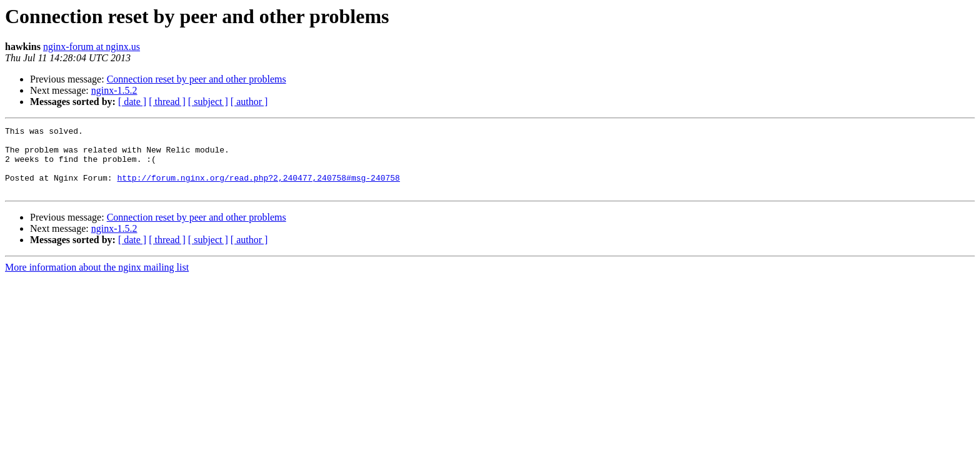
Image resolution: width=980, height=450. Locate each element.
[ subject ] (208, 102)
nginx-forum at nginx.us (92, 47)
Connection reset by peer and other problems (197, 79)
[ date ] (132, 102)
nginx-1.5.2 (114, 90)
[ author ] (249, 102)
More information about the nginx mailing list (97, 280)
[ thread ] (167, 102)
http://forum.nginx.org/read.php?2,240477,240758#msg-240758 (258, 189)
